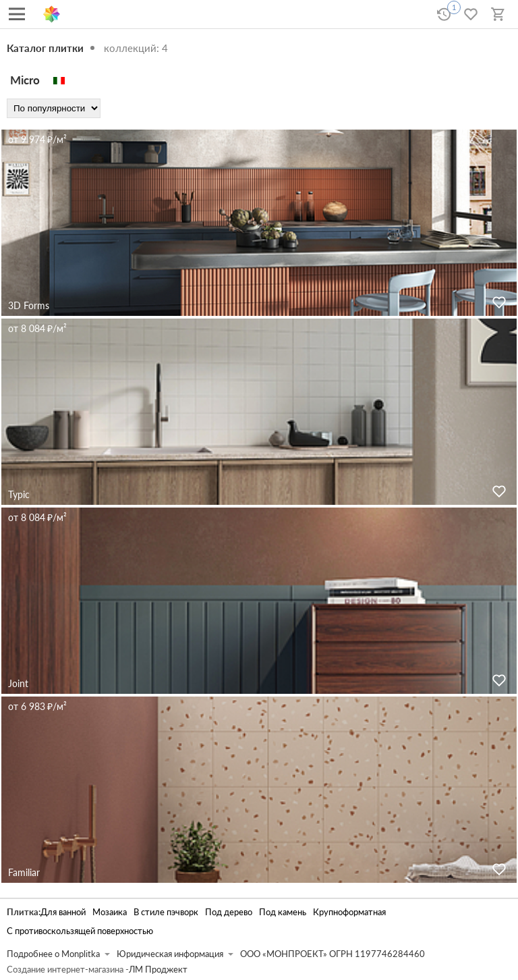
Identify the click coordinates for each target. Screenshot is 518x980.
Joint (18, 683)
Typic (19, 494)
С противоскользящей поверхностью (80, 931)
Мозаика (110, 912)
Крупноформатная (349, 912)
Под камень (283, 912)
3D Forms (29, 305)
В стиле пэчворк (166, 912)
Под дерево (229, 912)
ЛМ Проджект (158, 970)
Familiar (24, 872)
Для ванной (63, 912)
